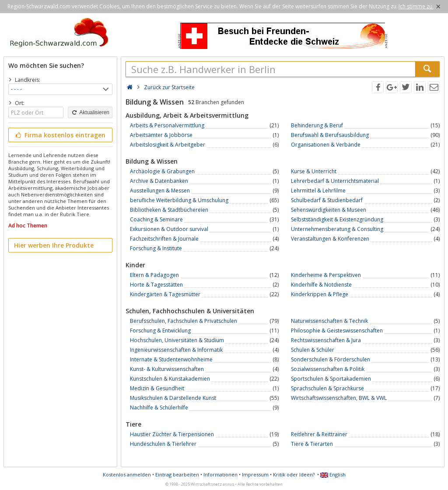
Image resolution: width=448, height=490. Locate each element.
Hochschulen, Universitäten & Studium (177, 340)
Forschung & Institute (156, 248)
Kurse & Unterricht (314, 171)
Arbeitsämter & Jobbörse (161, 135)
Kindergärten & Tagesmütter (165, 294)
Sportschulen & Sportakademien (331, 379)
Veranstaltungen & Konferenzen (330, 239)
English (333, 474)
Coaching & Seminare (156, 219)
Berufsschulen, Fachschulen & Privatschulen (184, 321)
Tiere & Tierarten (312, 444)
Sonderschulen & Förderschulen (331, 359)
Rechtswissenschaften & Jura (326, 340)
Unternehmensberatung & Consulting (337, 229)
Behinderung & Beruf (317, 125)
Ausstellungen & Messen (160, 191)
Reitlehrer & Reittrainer (319, 434)
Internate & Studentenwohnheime (171, 359)
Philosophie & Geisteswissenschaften (337, 331)
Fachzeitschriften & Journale (164, 239)
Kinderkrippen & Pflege (320, 294)
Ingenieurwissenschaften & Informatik (176, 350)
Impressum (255, 474)
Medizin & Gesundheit (157, 388)
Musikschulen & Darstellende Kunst (173, 398)
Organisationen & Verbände (326, 145)
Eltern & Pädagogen (154, 275)
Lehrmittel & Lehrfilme (318, 191)
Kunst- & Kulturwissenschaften (167, 369)
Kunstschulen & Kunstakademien (170, 379)
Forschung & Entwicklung (160, 331)
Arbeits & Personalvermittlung (167, 125)
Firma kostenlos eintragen (60, 135)
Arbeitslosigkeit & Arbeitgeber (168, 145)
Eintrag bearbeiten (177, 474)
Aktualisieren (90, 112)
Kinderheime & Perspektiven (326, 275)
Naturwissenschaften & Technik (329, 321)
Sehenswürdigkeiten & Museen (329, 210)
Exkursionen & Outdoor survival (169, 229)
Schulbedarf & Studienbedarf (327, 200)
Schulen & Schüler (313, 350)
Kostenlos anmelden (127, 474)
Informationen (220, 474)
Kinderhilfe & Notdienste (321, 285)
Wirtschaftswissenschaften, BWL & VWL (339, 398)
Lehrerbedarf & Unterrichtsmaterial (335, 181)
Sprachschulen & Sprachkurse (327, 388)
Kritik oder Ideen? (294, 474)
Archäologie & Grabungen (162, 171)
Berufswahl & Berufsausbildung (330, 135)
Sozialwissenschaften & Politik (328, 369)
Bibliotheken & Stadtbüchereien (169, 210)
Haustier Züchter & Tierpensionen (172, 434)
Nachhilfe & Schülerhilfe (159, 408)
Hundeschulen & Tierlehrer (163, 444)
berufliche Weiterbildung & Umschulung (179, 200)
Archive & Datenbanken (159, 181)
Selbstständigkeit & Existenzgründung (337, 219)
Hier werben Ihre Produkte (54, 245)
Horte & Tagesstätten (156, 285)
